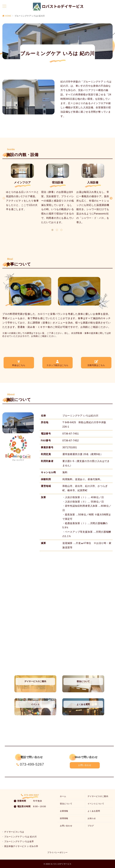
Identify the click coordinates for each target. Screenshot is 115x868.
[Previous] (4, 198)
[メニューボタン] (4, 6)
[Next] (111, 198)
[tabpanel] (22, 189)
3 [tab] (61, 230)
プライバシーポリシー (57, 852)
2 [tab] (57, 230)
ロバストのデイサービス (61, 864)
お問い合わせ (85, 765)
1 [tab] (52, 230)
